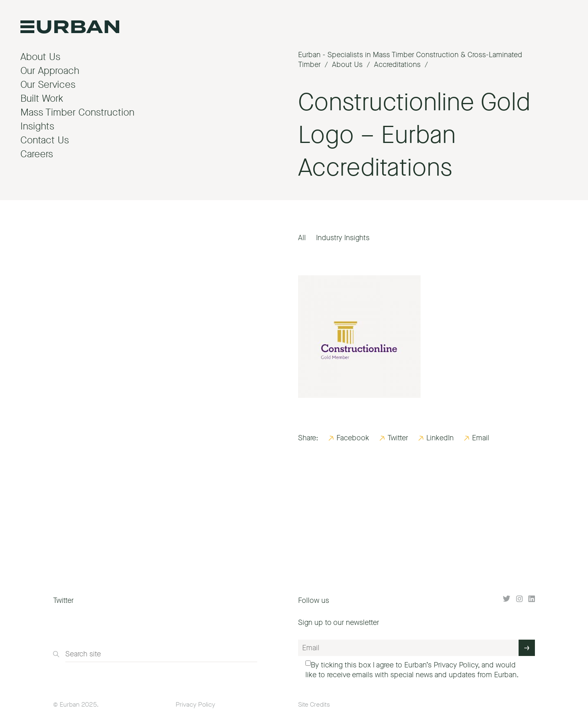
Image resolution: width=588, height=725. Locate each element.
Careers (37, 154)
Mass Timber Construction (77, 112)
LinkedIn (440, 438)
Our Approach (50, 71)
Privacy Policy (456, 665)
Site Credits (314, 704)
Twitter (398, 438)
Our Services (48, 85)
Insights (37, 126)
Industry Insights (343, 238)
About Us (40, 57)
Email (481, 438)
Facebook (353, 438)
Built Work (42, 98)
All (302, 238)
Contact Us (45, 140)
